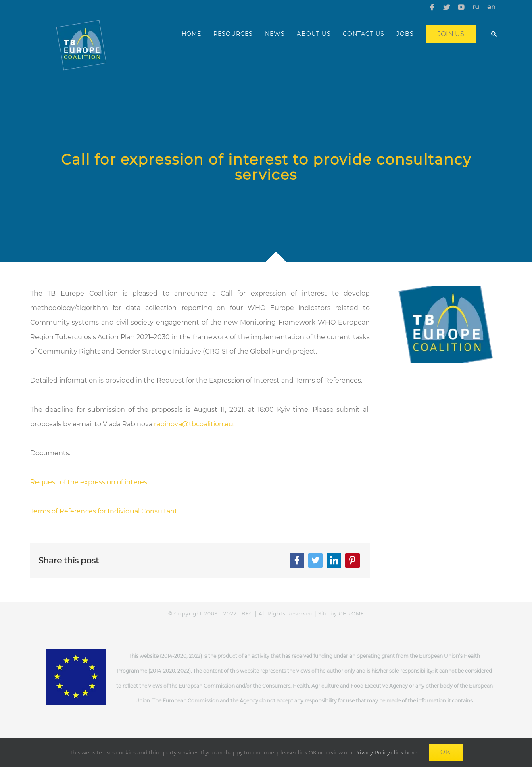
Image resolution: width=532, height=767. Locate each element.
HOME (191, 34)
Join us (451, 34)
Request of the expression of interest (90, 482)
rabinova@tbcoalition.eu (194, 424)
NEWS (275, 34)
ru (476, 7)
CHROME (352, 614)
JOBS (405, 34)
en (491, 7)
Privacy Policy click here (385, 752)
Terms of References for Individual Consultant (104, 511)
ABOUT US (314, 34)
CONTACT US (364, 34)
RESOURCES (233, 34)
